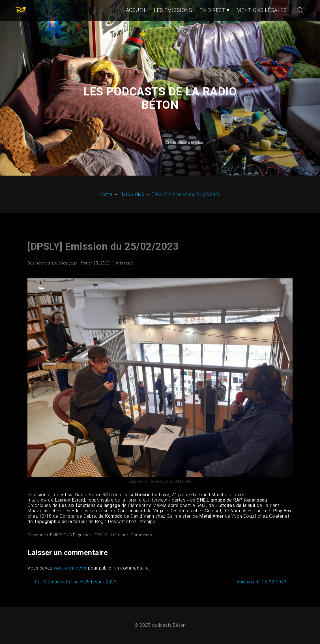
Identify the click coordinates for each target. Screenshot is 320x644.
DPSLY (101, 535)
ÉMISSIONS (61, 535)
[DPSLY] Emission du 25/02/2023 (103, 247)
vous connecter (70, 568)
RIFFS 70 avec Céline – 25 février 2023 (72, 582)
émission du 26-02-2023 (264, 582)
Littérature (118, 535)
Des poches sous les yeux (52, 263)
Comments (141, 535)
